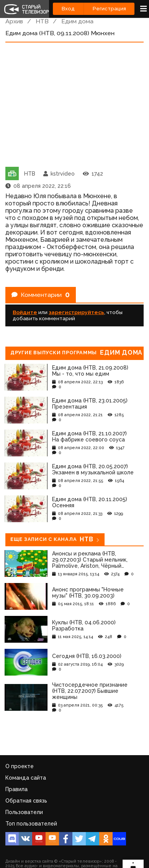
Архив (14, 21)
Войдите (25, 312)
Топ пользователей (31, 824)
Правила (16, 789)
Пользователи (24, 812)
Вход (68, 9)
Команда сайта (26, 778)
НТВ (42, 21)
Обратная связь (26, 801)
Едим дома (77, 21)
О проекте (20, 766)
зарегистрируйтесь (76, 312)
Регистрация (109, 9)
